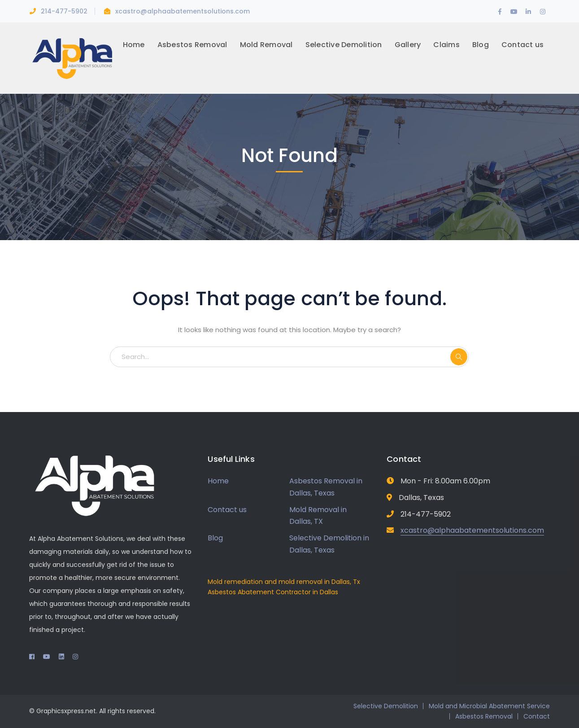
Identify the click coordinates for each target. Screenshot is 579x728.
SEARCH (459, 357)
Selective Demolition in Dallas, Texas (329, 544)
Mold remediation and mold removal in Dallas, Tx (284, 582)
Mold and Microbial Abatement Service (489, 706)
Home (218, 481)
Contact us (227, 510)
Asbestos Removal (484, 716)
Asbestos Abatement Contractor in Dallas (273, 592)
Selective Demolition (386, 706)
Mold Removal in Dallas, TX (318, 516)
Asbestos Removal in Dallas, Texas (326, 487)
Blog (215, 538)
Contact (537, 716)
